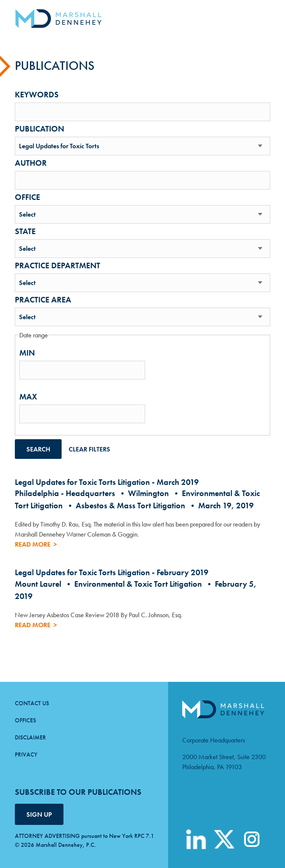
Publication (40, 129)
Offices (25, 720)
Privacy (26, 754)
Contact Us (32, 703)
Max (28, 397)
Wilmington (148, 493)
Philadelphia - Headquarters (65, 493)
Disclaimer (30, 737)
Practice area (43, 300)
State (25, 231)
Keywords (37, 95)
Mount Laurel (38, 584)
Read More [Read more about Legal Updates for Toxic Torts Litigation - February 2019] (33, 625)
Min (27, 353)
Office (27, 197)
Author (31, 163)
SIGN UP (39, 814)
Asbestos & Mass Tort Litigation (130, 506)
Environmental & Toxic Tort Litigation (138, 584)
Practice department (58, 266)
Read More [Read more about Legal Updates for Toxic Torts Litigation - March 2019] (33, 544)
